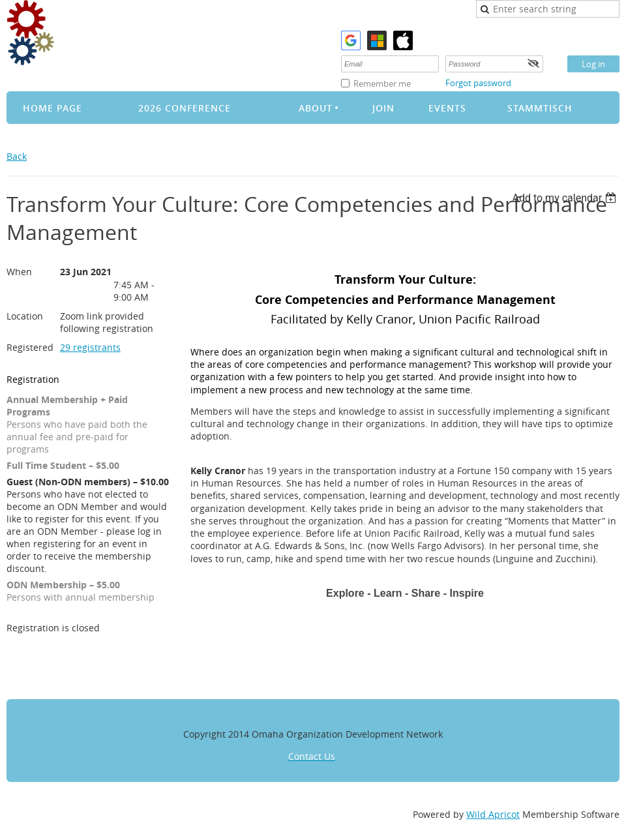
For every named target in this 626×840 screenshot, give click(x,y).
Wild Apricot (493, 814)
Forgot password (478, 83)
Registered (30, 347)
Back (17, 156)
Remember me (382, 83)
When (19, 272)
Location (25, 316)
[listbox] (566, 198)
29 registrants (90, 347)
